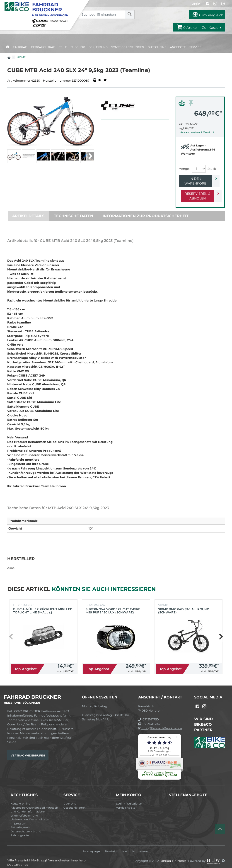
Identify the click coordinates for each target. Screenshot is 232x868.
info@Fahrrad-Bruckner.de (160, 723)
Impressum (18, 819)
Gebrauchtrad (43, 47)
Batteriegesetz (21, 823)
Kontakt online (20, 799)
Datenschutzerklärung (26, 827)
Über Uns (70, 799)
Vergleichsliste (126, 803)
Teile (63, 47)
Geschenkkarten (75, 803)
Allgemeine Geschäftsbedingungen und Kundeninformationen (34, 805)
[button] (90, 156)
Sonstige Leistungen (128, 47)
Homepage (91, 847)
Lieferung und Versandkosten (30, 815)
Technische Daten (74, 211)
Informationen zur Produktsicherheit (146, 211)
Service (195, 47)
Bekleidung (98, 47)
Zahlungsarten (21, 831)
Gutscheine (157, 47)
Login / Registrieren (129, 799)
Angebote (178, 47)
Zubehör (78, 47)
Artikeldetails (28, 211)
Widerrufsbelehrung (24, 811)
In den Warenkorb (197, 179)
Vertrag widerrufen (28, 751)
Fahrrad (20, 47)
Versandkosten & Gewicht (197, 132)
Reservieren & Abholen (197, 191)
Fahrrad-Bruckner (173, 856)
